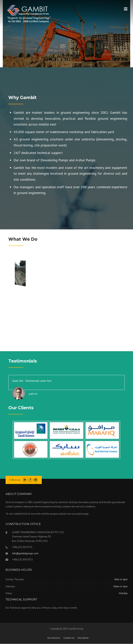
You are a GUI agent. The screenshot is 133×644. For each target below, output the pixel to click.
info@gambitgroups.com (25, 553)
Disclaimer (83, 638)
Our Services (54, 638)
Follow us (15, 480)
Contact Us (69, 638)
